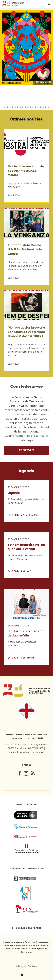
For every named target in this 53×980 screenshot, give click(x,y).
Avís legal (21, 966)
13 (35, 107)
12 (33, 107)
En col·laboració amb (27, 928)
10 (28, 107)
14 (38, 107)
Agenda (26, 471)
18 (48, 107)
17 (46, 107)
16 (43, 107)
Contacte (33, 966)
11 (30, 107)
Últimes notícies (26, 119)
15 (41, 107)
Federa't (26, 450)
